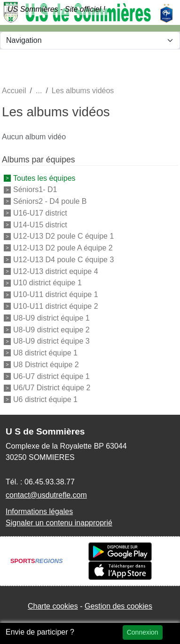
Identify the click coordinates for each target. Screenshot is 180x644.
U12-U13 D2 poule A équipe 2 (63, 248)
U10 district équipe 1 (47, 283)
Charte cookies (53, 606)
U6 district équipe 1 (45, 399)
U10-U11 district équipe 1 (56, 294)
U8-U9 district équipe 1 (51, 318)
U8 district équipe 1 (45, 353)
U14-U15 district (40, 224)
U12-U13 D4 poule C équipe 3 (63, 260)
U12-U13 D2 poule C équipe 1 (63, 236)
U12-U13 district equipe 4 (56, 271)
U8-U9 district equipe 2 (51, 329)
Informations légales (39, 511)
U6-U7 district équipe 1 (51, 376)
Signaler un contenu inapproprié (59, 523)
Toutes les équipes (44, 178)
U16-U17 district (40, 213)
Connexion (143, 632)
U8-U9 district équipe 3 (51, 341)
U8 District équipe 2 (46, 365)
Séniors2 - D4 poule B (50, 201)
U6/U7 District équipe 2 (52, 388)
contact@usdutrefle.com (46, 495)
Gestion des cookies (118, 606)
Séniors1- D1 (35, 189)
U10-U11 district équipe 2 (56, 306)
